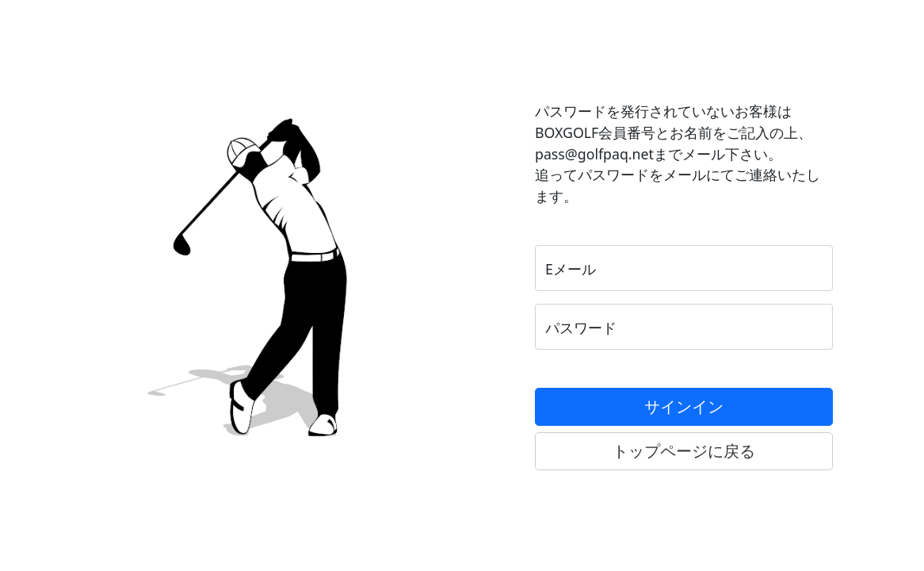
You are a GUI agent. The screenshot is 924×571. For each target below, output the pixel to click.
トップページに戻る (684, 451)
